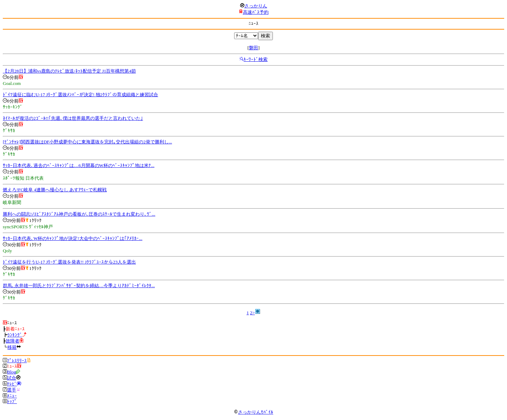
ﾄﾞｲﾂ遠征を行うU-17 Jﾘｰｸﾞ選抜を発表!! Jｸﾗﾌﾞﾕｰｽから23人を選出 (69, 262)
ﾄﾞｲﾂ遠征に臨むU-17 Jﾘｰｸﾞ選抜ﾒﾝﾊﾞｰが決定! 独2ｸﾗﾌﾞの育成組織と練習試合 (80, 95)
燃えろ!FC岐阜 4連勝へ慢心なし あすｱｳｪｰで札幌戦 (55, 190)
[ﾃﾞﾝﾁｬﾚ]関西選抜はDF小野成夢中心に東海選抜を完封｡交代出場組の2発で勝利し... (87, 142)
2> (252, 313)
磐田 (254, 48)
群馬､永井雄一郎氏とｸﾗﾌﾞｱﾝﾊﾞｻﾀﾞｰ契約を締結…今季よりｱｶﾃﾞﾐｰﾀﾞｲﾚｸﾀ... (79, 286)
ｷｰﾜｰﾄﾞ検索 (256, 59)
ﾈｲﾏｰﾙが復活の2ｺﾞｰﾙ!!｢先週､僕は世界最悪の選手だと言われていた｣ (73, 118)
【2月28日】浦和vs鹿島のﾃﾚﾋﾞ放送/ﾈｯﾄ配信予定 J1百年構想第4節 (69, 71)
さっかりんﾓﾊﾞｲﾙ (254, 412)
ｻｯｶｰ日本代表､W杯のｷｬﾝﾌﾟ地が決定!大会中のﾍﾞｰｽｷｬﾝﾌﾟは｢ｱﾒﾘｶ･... (73, 238)
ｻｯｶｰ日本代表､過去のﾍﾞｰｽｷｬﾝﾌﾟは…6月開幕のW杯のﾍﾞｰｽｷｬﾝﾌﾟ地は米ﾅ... (79, 165)
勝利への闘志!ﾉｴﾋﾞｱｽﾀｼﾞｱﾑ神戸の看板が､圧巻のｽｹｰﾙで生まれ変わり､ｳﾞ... (79, 214)
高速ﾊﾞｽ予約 (256, 12)
